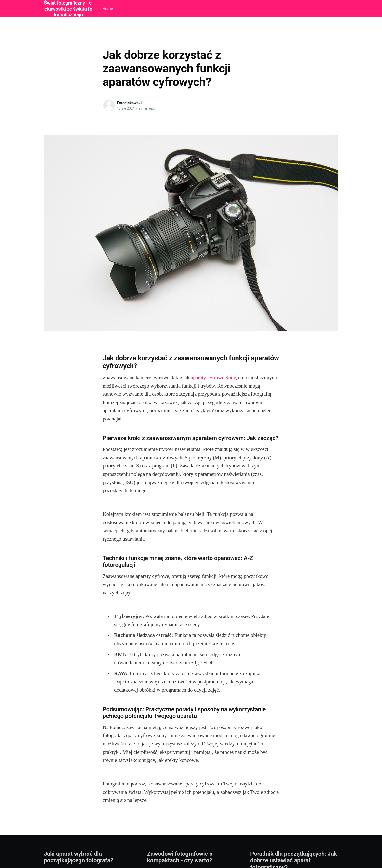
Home (108, 9)
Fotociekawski (129, 103)
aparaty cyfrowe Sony (213, 378)
